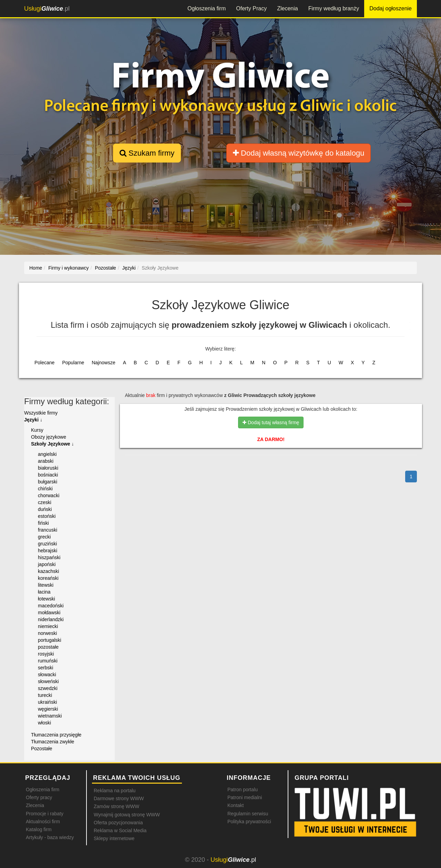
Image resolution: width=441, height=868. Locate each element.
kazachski (48, 571)
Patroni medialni (245, 797)
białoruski (48, 468)
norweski (47, 633)
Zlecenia (287, 8)
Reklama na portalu (115, 791)
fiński (43, 523)
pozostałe (48, 647)
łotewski (47, 599)
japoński (47, 564)
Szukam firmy (147, 153)
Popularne (73, 363)
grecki (44, 537)
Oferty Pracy (251, 8)
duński (45, 509)
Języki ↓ (33, 420)
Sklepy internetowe (114, 838)
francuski (48, 530)
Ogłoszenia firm (207, 8)
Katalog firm (39, 829)
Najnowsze (103, 363)
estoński (47, 516)
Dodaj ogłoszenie (391, 8)
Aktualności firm (43, 822)
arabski (46, 461)
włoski (44, 723)
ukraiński (47, 702)
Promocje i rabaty (45, 814)
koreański (48, 578)
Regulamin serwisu (248, 814)
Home (36, 268)
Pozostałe (42, 749)
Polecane (44, 363)
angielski (47, 454)
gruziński (47, 544)
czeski (45, 502)
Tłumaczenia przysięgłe (56, 735)
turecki (45, 695)
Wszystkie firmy (41, 413)
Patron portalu (243, 789)
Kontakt (235, 805)
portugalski (50, 640)
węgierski (48, 709)
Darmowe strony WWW (119, 798)
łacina (44, 592)
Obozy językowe (49, 437)
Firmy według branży (334, 8)
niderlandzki (51, 619)
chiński (45, 489)
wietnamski (50, 716)
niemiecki (48, 626)
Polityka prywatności (249, 822)
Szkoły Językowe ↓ (53, 444)
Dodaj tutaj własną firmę (271, 422)
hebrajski (48, 551)
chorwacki (49, 495)
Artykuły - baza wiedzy (50, 837)
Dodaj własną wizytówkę (299, 153)
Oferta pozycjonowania (118, 823)
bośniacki (48, 475)
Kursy (37, 430)
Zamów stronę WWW (116, 806)
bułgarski (48, 482)
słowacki (47, 674)
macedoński (51, 606)
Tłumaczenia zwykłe (53, 742)
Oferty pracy (39, 797)
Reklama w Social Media (120, 830)
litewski (46, 585)
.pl (47, 9)
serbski (45, 668)
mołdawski (49, 613)
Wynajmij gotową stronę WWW (127, 815)
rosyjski (46, 654)
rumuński (48, 661)
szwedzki (48, 688)
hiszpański (49, 557)
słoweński (48, 681)
